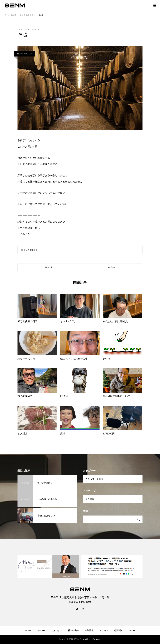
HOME (28, 630)
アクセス (104, 630)
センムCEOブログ (25, 54)
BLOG (132, 630)
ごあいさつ (57, 630)
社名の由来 (73, 630)
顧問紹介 (119, 630)
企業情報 (89, 630)
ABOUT (41, 630)
